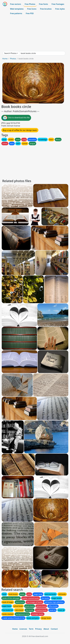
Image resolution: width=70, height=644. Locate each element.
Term (31, 629)
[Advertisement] (35, 33)
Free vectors (16, 4)
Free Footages (58, 4)
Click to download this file (16, 118)
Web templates (17, 9)
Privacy (38, 629)
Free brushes (46, 9)
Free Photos (30, 4)
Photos (13, 59)
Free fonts (43, 4)
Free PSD (30, 13)
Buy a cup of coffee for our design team (20, 130)
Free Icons (32, 9)
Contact (54, 629)
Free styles (60, 9)
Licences (23, 629)
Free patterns (16, 13)
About (46, 629)
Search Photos (10, 53)
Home (5, 59)
